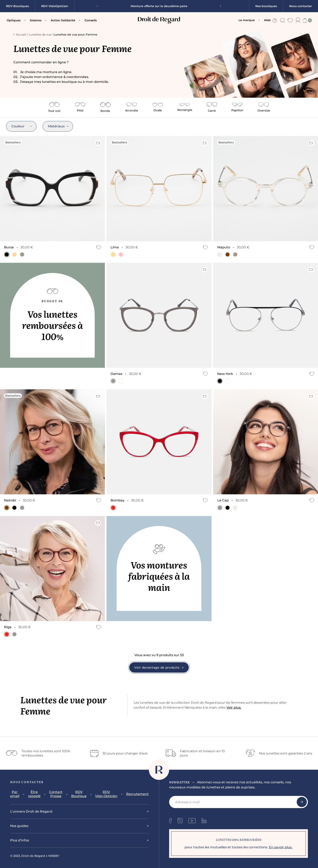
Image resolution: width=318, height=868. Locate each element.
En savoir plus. (281, 847)
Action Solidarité (63, 20)
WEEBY (54, 856)
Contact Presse (56, 794)
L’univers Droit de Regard (31, 811)
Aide (270, 20)
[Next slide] (219, 6)
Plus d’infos (20, 840)
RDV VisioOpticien (55, 6)
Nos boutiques (266, 6)
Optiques (14, 20)
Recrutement (137, 794)
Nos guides (19, 826)
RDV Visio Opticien (106, 794)
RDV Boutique (79, 794)
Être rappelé (34, 794)
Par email (15, 794)
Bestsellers (13, 142)
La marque (247, 20)
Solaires (36, 20)
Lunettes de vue (40, 35)
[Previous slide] (99, 6)
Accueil (20, 35)
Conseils (91, 20)
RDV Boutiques (17, 6)
